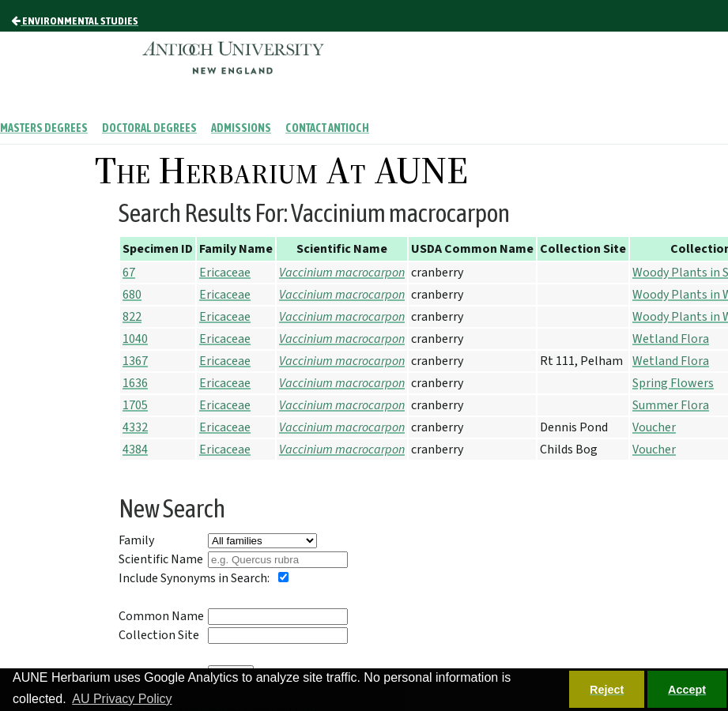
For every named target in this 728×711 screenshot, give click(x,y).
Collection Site (159, 635)
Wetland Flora (671, 339)
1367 (135, 361)
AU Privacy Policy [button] (122, 699)
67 (129, 273)
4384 (135, 450)
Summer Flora (671, 405)
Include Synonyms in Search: (194, 578)
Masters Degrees (44, 128)
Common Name (161, 616)
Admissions (241, 128)
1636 (135, 383)
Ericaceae (225, 273)
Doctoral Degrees (149, 128)
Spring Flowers (673, 383)
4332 (135, 427)
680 (132, 295)
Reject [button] (607, 690)
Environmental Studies (75, 21)
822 (132, 317)
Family (136, 540)
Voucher (654, 427)
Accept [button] (687, 690)
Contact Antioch (327, 128)
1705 (135, 405)
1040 (135, 339)
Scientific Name (161, 559)
